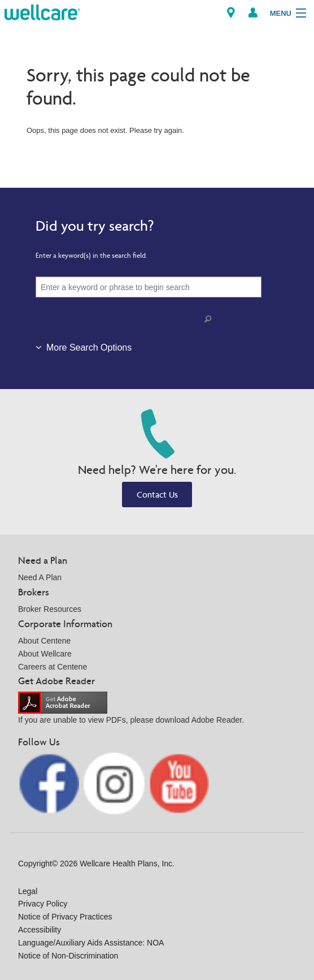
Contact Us (157, 495)
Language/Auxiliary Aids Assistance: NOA (91, 943)
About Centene (44, 641)
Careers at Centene (53, 667)
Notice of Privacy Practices (65, 917)
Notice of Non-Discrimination (68, 956)
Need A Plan (40, 577)
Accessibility (40, 930)
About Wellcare (45, 654)
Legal (28, 891)
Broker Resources (50, 609)
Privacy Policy (43, 904)
